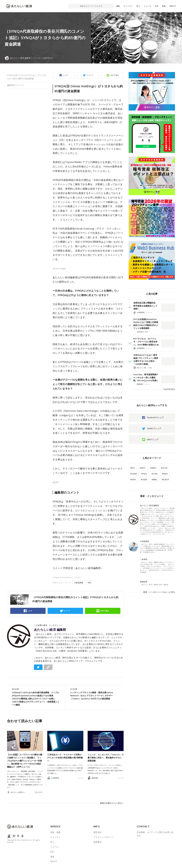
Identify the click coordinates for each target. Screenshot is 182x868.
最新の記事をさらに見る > (112, 803)
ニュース (148, 6)
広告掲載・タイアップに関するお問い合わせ (155, 834)
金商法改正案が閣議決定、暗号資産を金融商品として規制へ (145, 306)
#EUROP (165, 480)
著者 (164, 6)
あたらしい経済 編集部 (50, 630)
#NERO (153, 468)
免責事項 (98, 842)
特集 (146, 332)
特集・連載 (115, 6)
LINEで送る (114, 75)
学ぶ (138, 6)
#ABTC (143, 468)
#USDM (134, 474)
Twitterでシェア (154, 428)
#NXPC (133, 480)
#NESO (165, 474)
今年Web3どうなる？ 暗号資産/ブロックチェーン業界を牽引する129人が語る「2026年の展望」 (146, 360)
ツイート (90, 75)
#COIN (154, 474)
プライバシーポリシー (104, 837)
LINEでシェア (153, 439)
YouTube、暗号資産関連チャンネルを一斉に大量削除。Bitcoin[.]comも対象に (146, 377)
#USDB (144, 480)
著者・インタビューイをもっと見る (159, 592)
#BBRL (154, 480)
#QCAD (164, 468)
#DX (89, 583)
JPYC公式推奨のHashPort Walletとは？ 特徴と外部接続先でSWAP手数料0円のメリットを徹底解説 (146, 324)
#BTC (133, 468)
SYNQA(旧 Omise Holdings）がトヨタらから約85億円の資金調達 (27, 77)
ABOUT (173, 6)
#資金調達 (79, 583)
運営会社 (98, 832)
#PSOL (144, 474)
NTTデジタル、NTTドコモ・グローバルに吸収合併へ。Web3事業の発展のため (146, 342)
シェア (65, 75)
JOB (157, 6)
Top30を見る (169, 389)
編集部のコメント (16, 85)
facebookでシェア (155, 417)
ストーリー (128, 6)
